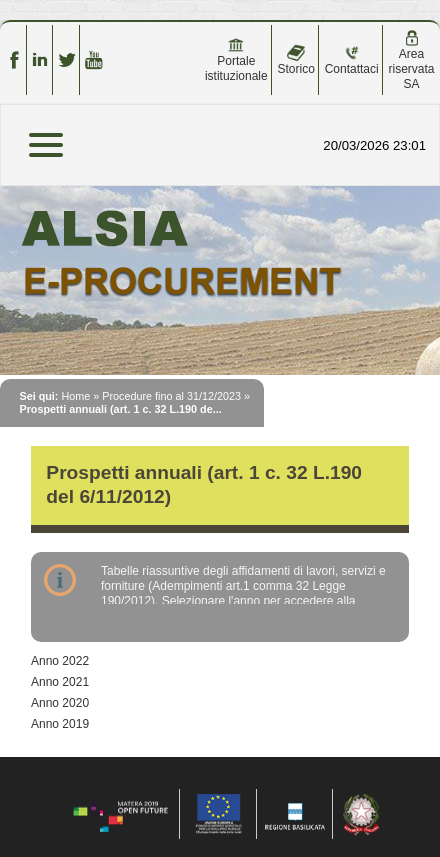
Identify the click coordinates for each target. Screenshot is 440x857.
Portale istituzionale (236, 60)
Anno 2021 (60, 682)
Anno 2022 (60, 661)
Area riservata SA (412, 60)
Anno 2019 (60, 724)
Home (75, 396)
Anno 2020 (60, 703)
